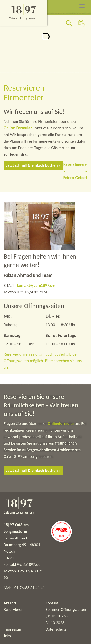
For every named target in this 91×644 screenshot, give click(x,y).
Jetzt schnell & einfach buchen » (33, 166)
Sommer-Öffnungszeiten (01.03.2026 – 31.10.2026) (66, 616)
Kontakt (52, 603)
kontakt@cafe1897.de (36, 285)
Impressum (13, 629)
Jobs (7, 636)
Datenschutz (56, 629)
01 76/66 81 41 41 (29, 588)
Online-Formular (18, 128)
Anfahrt (10, 603)
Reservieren (14, 610)
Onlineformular (61, 424)
